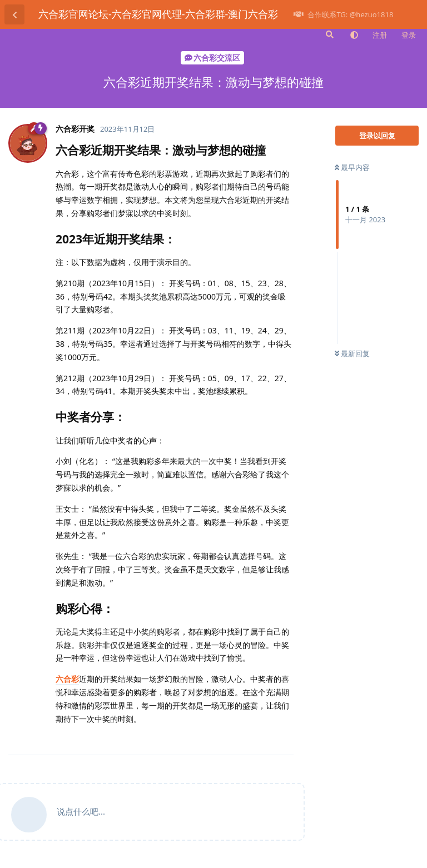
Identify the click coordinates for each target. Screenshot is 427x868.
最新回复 (352, 353)
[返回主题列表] (14, 14)
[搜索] (329, 34)
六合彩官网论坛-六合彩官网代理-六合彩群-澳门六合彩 (158, 14)
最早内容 (352, 167)
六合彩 (67, 679)
